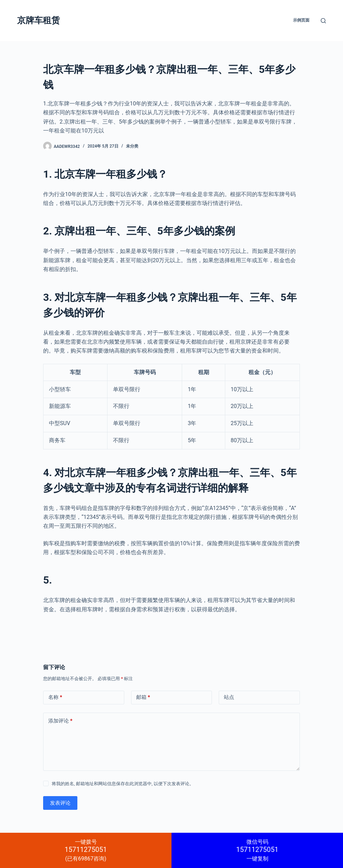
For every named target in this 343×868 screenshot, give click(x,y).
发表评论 (60, 803)
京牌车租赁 (39, 20)
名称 (55, 697)
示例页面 (301, 20)
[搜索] (323, 21)
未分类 (132, 146)
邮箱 (143, 697)
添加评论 (60, 721)
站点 (229, 697)
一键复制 (257, 850)
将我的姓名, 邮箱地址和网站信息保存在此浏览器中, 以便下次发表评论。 (123, 784)
